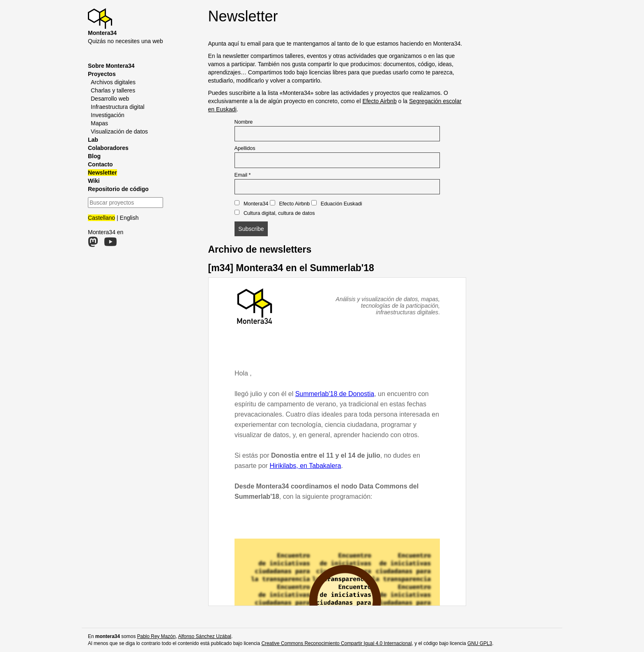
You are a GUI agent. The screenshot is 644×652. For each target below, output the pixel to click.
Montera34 (252, 203)
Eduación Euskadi (337, 203)
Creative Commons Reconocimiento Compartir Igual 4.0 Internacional (336, 643)
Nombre (244, 122)
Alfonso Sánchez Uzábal (205, 636)
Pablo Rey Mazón (156, 636)
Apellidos (245, 148)
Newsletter (102, 173)
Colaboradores (108, 148)
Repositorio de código (118, 189)
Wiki (94, 181)
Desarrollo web (110, 99)
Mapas (99, 123)
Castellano (101, 218)
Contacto (100, 164)
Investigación (108, 115)
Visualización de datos (119, 131)
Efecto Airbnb (379, 101)
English (129, 218)
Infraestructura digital (118, 107)
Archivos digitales (113, 82)
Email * (243, 175)
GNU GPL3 (480, 643)
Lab (93, 140)
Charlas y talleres (113, 90)
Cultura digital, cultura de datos (275, 213)
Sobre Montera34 (111, 66)
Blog (94, 156)
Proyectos (102, 74)
